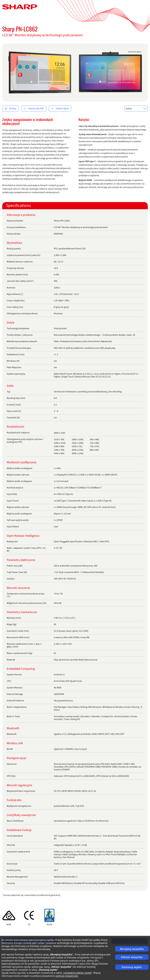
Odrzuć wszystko (132, 957)
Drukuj (10, 109)
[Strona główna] (20, 7)
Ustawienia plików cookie (77, 973)
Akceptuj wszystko (132, 949)
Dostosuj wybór (132, 967)
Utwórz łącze (60, 109)
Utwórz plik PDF (34, 109)
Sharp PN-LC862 (20, 29)
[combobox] (136, 109)
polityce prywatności (67, 976)
